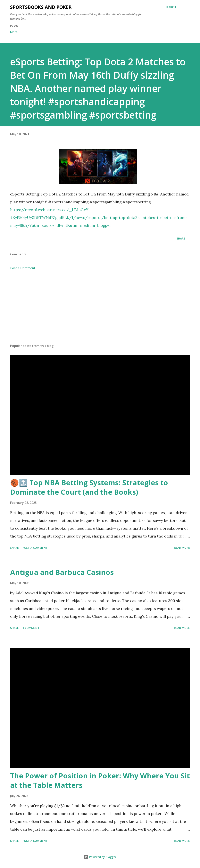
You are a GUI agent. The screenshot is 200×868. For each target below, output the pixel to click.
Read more (182, 548)
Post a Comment (23, 268)
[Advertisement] (100, 310)
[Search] (171, 7)
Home (14, 32)
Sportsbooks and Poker (41, 7)
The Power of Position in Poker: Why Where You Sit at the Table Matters (100, 780)
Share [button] (181, 238)
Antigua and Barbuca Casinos (62, 572)
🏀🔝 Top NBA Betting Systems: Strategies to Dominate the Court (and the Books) (89, 487)
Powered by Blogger (100, 857)
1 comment (31, 628)
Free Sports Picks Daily (45, 32)
